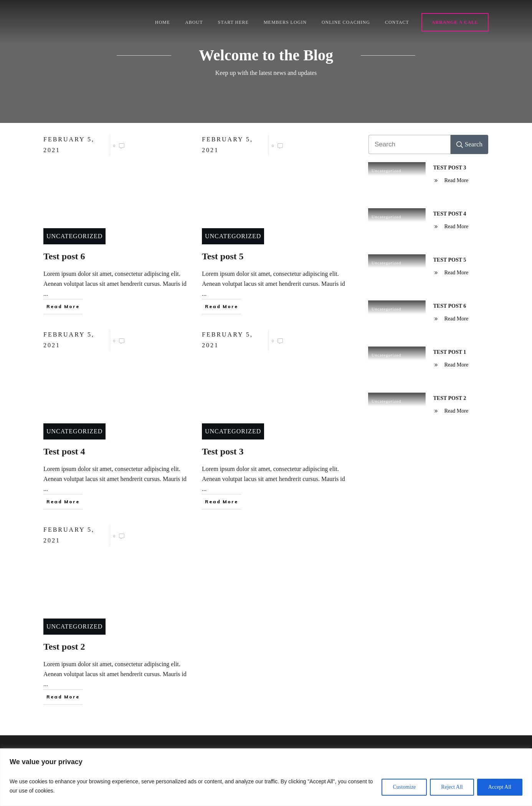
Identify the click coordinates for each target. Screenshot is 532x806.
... (46, 294)
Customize (404, 787)
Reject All (452, 787)
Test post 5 (450, 260)
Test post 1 (450, 352)
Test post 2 (450, 398)
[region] (266, 777)
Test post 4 (450, 214)
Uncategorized (74, 236)
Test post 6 (450, 306)
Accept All (500, 787)
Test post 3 (450, 168)
